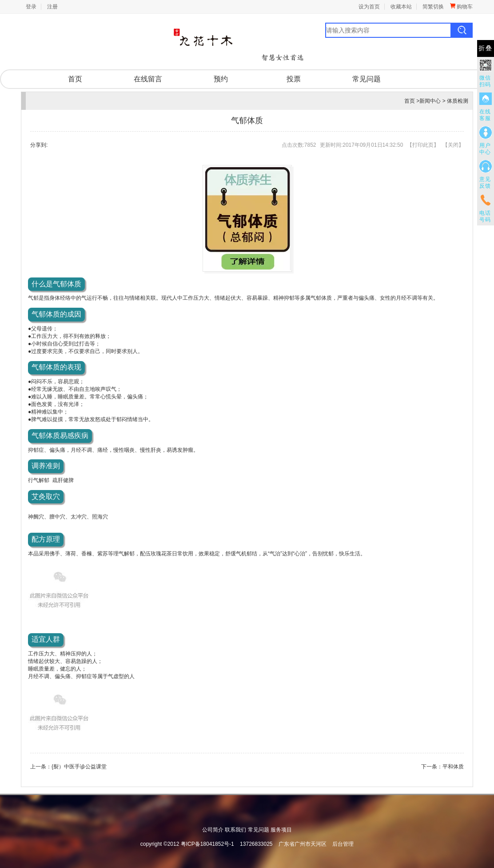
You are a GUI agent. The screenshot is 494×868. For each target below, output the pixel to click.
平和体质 (453, 767)
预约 (221, 79)
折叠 (486, 48)
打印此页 (423, 145)
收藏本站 (401, 7)
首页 (75, 79)
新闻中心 (430, 101)
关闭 (453, 145)
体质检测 (458, 101)
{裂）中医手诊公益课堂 (79, 767)
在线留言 (148, 79)
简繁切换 (433, 7)
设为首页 (369, 7)
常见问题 (367, 79)
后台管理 (343, 844)
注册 (52, 7)
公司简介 (213, 830)
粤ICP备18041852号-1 (207, 844)
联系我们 (235, 830)
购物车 (461, 7)
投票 (294, 79)
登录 (31, 7)
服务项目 (281, 830)
